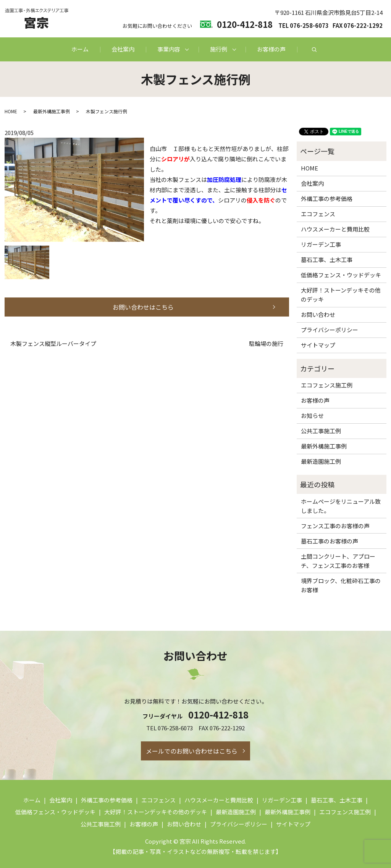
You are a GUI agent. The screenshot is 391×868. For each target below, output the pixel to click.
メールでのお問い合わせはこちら (192, 751)
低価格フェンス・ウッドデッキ (341, 275)
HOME (11, 111)
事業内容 (169, 49)
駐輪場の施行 (266, 343)
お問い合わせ (318, 314)
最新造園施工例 (321, 461)
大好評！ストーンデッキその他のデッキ (341, 295)
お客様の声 (271, 49)
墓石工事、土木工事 (327, 260)
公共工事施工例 (321, 431)
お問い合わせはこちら (143, 307)
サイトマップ (318, 345)
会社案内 (123, 49)
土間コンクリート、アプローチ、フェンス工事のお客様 (338, 561)
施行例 (219, 49)
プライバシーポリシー (330, 330)
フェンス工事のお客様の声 (335, 526)
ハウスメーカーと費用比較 (335, 229)
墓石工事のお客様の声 (330, 541)
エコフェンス (318, 214)
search (314, 50)
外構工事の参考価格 (327, 199)
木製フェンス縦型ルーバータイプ (53, 343)
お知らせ (312, 416)
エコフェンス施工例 (327, 385)
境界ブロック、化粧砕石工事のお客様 (341, 585)
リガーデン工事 (321, 244)
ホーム (80, 49)
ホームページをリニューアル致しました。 (341, 506)
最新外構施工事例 (52, 111)
